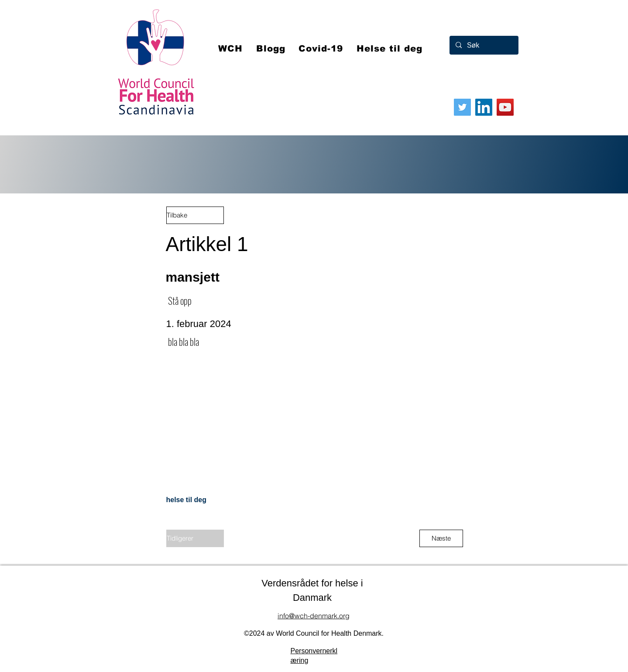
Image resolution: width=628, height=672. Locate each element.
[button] (321, 48)
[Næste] (441, 538)
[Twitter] (462, 107)
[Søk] (484, 45)
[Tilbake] (195, 215)
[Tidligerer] (195, 538)
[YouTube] (505, 107)
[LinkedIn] (484, 107)
